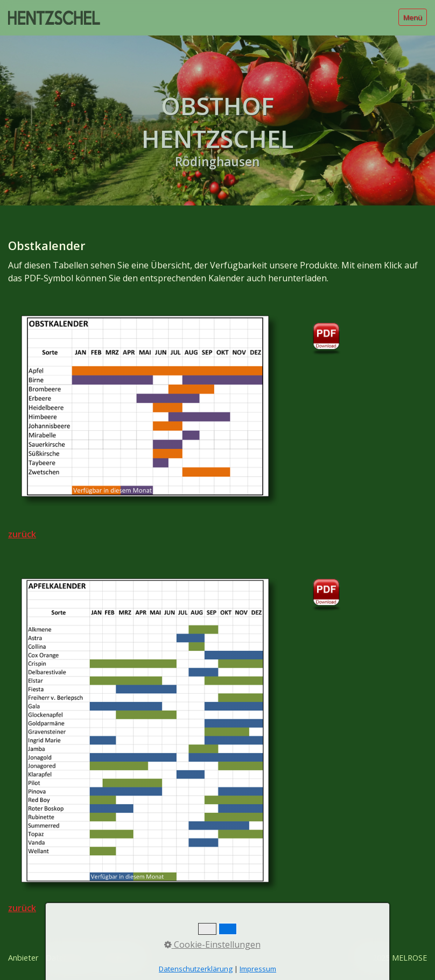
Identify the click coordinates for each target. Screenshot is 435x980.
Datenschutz (68, 958)
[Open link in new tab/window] (327, 334)
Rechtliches (118, 958)
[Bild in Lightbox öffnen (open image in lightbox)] (145, 406)
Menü (413, 17)
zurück (22, 534)
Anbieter (23, 958)
